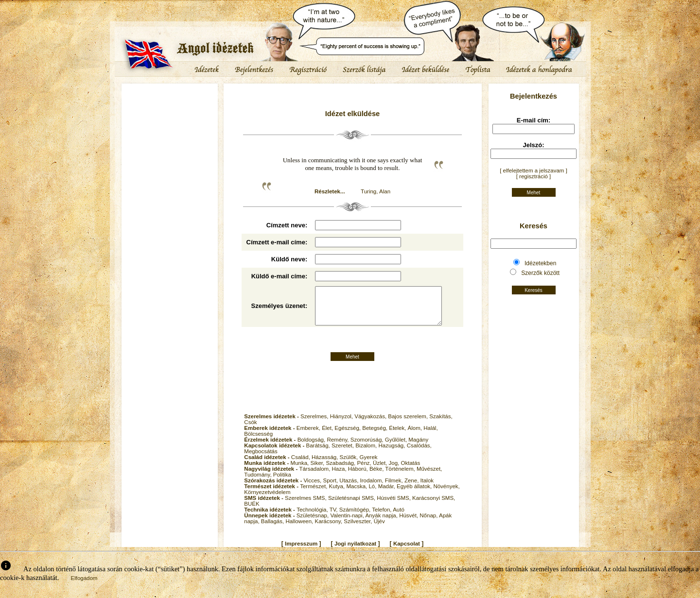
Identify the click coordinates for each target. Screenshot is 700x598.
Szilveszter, (359, 530)
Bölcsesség (258, 442)
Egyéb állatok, (415, 495)
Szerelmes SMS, (306, 506)
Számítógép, (356, 518)
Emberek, (309, 436)
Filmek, (395, 489)
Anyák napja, (382, 524)
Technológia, (313, 518)
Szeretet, (343, 454)
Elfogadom (84, 586)
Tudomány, (258, 483)
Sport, (331, 489)
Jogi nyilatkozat (355, 552)
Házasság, (326, 465)
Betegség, (376, 436)
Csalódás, (419, 454)
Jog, (395, 471)
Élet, (328, 436)
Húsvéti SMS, (394, 506)
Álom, (416, 436)
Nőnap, (429, 524)
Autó (399, 518)
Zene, (412, 489)
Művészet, (429, 477)
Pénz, (365, 471)
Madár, (387, 495)
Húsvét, (409, 524)
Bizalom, (367, 454)
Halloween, (300, 530)
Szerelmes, (315, 425)
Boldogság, (312, 448)
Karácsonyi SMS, (434, 506)
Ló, (373, 495)
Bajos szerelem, (409, 425)
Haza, (340, 477)
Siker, (318, 471)
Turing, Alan (376, 191)
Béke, (377, 477)
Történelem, (401, 477)
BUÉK (252, 512)
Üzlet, (381, 471)
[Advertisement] (170, 114)
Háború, (359, 477)
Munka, (301, 471)
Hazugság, (392, 454)
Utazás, (350, 489)
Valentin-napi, (348, 524)
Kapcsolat (407, 552)
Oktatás (411, 471)
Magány (418, 448)
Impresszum (301, 552)
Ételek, (398, 436)
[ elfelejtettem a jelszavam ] (534, 171)
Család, (301, 465)
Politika (282, 483)
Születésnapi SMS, (352, 506)
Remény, (338, 448)
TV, (334, 518)
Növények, (446, 495)
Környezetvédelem (267, 500)
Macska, (357, 495)
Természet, (314, 495)
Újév (379, 530)
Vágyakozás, (371, 425)
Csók (250, 430)
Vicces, (313, 489)
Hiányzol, (342, 425)
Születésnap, (314, 524)
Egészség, (348, 436)
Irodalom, (373, 489)
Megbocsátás (261, 460)
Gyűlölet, (397, 448)
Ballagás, (273, 530)
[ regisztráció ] (534, 176)
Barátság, (319, 454)
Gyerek (368, 465)
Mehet (352, 365)
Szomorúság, (368, 448)
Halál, (430, 436)
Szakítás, (441, 425)
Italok (427, 489)
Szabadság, (341, 471)
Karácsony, (329, 530)
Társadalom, (315, 477)
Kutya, (338, 495)
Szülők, (350, 465)
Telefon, (382, 518)
